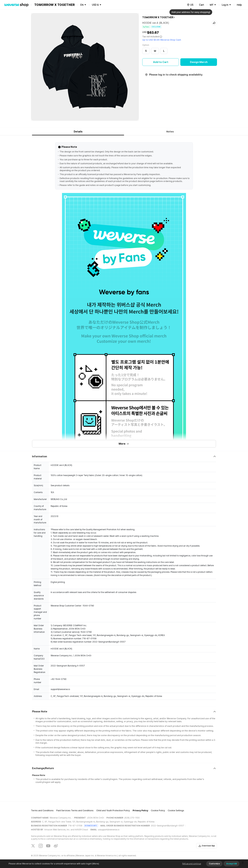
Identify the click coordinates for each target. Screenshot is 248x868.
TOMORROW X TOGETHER (158, 17)
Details (78, 132)
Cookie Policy (158, 810)
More (124, 444)
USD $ (95, 5)
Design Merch (199, 62)
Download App (207, 846)
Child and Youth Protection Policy (113, 810)
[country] (190, 5)
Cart (202, 5)
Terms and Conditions (42, 810)
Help (239, 5)
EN (82, 5)
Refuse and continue (192, 864)
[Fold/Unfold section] (124, 456)
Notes (170, 132)
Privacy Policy (140, 810)
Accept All (231, 864)
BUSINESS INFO (91, 826)
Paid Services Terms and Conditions (75, 810)
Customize (214, 864)
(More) (95, 864)
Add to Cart (161, 62)
